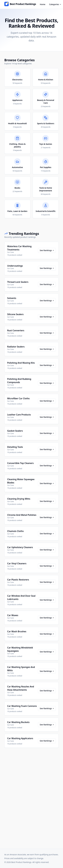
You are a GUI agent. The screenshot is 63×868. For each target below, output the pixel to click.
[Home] (20, 4)
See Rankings (47, 250)
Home (43, 4)
